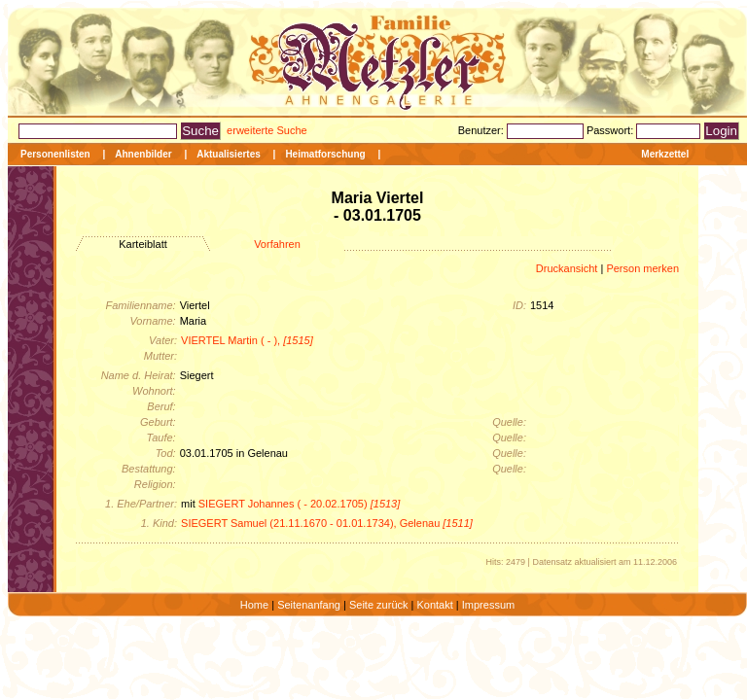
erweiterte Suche (267, 130)
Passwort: (611, 130)
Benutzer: (482, 130)
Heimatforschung (325, 154)
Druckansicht (567, 268)
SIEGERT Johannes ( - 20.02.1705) (300, 504)
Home (254, 605)
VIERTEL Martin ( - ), (247, 340)
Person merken (642, 268)
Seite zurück (379, 605)
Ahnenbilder (143, 154)
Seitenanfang (309, 605)
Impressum (488, 605)
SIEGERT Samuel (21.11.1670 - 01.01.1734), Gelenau (327, 523)
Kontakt (434, 605)
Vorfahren (277, 244)
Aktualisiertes (229, 154)
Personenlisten (55, 154)
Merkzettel (665, 154)
